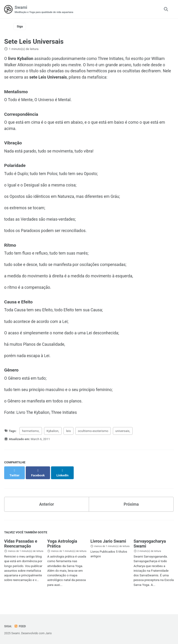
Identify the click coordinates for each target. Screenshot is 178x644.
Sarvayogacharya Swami (150, 546)
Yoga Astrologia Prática (62, 546)
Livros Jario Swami (108, 543)
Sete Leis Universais (34, 42)
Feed (20, 626)
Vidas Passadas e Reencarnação (21, 546)
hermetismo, (31, 437)
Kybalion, (53, 437)
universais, (123, 437)
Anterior (47, 506)
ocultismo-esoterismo (93, 437)
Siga (20, 27)
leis (68, 437)
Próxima (131, 506)
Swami (45, 10)
